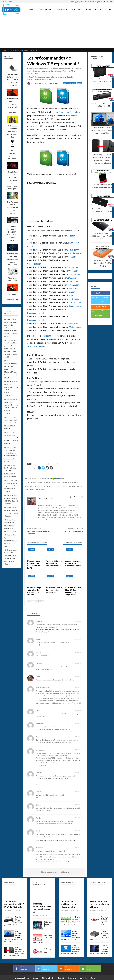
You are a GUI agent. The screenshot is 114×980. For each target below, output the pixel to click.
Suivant (41, 602)
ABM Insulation (12, 319)
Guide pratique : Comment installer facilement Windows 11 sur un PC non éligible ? (11, 456)
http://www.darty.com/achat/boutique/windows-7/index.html (56, 840)
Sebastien (10, 382)
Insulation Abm (12, 361)
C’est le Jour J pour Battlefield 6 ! (12, 297)
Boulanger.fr (73, 250)
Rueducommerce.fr (36, 313)
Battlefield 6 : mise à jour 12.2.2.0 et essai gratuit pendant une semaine (12, 106)
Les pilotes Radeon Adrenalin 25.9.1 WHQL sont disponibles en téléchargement (13, 180)
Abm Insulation (12, 340)
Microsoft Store (49, 336)
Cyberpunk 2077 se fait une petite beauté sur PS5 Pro (12, 131)
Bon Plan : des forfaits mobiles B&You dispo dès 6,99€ (12, 207)
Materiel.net (73, 323)
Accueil (4, 2)
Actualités (32, 9)
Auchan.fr (71, 257)
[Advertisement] (57, 32)
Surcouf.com (73, 267)
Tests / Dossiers (45, 9)
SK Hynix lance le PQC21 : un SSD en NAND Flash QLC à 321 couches (13, 80)
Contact (10, 2)
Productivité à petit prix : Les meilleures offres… (99, 904)
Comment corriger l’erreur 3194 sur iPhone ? (13, 154)
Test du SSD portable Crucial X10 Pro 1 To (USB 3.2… (14, 904)
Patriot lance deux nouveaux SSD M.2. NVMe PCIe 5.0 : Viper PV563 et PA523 (12, 233)
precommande (43, 464)
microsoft (35, 464)
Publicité (61, 978)
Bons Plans (98, 9)
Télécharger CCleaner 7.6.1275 (48, 951)
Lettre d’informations (87, 978)
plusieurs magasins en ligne (68, 112)
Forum (88, 9)
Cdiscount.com (34, 264)
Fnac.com (71, 292)
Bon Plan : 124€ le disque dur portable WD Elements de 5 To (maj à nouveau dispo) (11, 558)
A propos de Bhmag (22, 978)
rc (50, 464)
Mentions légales (48, 978)
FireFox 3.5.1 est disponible (73, 531)
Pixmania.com (73, 285)
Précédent (32, 602)
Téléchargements (61, 9)
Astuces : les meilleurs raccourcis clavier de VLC (71, 904)
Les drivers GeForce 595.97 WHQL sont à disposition (11, 501)
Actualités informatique (69, 83)
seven (54, 464)
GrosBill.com (73, 299)
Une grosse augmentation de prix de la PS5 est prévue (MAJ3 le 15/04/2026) (11, 390)
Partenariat (72, 978)
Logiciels (79, 83)
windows (61, 464)
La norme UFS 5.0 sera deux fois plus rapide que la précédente (12, 259)
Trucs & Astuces (76, 9)
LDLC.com (72, 278)
